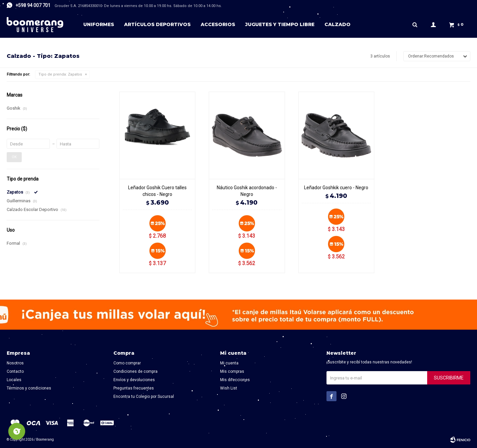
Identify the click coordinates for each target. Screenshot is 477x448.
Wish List (229, 388)
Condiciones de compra (135, 371)
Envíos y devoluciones (134, 380)
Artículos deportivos (157, 24)
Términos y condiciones (29, 388)
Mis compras (232, 371)
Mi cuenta (229, 363)
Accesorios (218, 24)
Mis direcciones (235, 380)
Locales (14, 380)
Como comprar (127, 363)
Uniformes (99, 24)
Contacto (15, 371)
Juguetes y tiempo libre (280, 24)
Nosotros (15, 363)
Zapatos (60, 74)
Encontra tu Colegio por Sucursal (144, 397)
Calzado (338, 24)
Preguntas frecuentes (134, 388)
